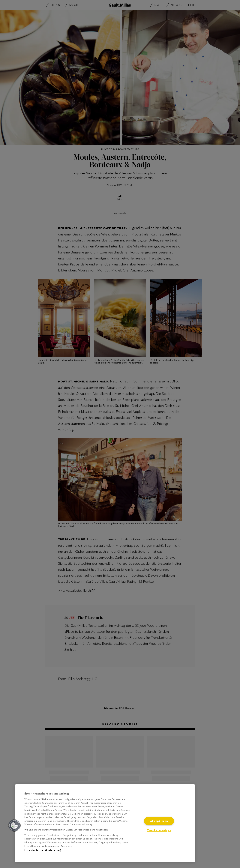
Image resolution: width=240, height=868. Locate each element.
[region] (105, 823)
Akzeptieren (159, 821)
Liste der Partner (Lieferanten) (43, 850)
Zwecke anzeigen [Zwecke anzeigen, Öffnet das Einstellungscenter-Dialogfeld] (159, 830)
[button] (14, 825)
